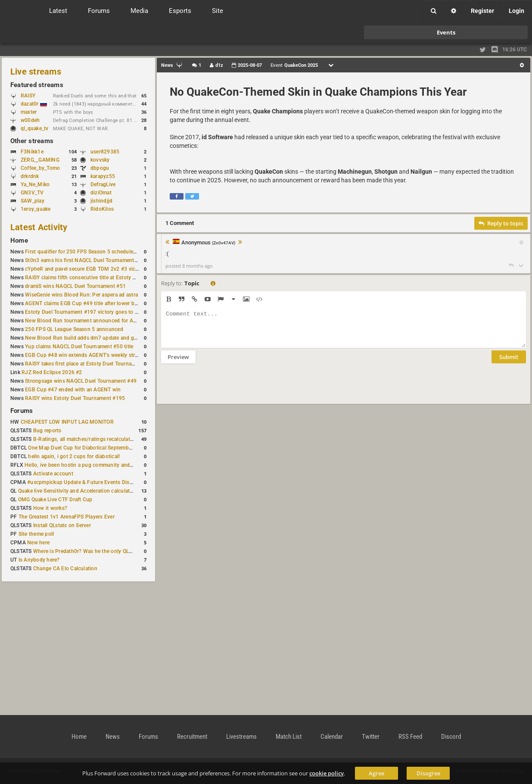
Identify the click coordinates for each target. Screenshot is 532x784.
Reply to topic (501, 223)
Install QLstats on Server (62, 525)
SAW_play (33, 201)
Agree (376, 773)
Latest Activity (39, 227)
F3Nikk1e (32, 152)
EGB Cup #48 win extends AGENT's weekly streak (84, 355)
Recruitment (192, 737)
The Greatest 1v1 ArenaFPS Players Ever (67, 517)
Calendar (332, 737)
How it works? (50, 508)
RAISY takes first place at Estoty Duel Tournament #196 (91, 364)
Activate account (53, 474)
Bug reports (47, 431)
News (113, 737)
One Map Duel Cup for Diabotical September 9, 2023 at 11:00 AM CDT (112, 448)
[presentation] (227, 389)
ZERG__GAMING (40, 160)
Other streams (32, 141)
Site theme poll (36, 534)
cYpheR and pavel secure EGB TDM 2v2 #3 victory (85, 269)
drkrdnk (30, 176)
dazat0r (34, 104)
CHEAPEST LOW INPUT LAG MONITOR (67, 422)
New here (38, 543)
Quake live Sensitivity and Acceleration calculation (78, 491)
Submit (509, 363)
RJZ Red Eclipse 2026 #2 (52, 372)
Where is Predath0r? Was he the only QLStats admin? (96, 551)
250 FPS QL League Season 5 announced (74, 329)
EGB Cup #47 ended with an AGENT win (73, 390)
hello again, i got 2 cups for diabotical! (74, 456)
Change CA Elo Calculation (65, 568)
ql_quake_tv (35, 128)
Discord (451, 737)
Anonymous (208, 243)
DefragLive (103, 184)
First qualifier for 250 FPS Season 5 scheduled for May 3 (93, 252)
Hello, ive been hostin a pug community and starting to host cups (103, 465)
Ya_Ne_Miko (35, 184)
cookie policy (327, 773)
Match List (289, 737)
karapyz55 (103, 176)
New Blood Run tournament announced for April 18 (87, 321)
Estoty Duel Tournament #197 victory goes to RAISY (87, 312)
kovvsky (100, 160)
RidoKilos (102, 209)
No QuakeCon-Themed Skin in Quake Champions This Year (318, 92)
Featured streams (37, 85)
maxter (29, 112)
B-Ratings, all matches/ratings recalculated (84, 439)
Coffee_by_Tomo (40, 168)
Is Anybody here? (39, 560)
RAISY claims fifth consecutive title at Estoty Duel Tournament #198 (106, 278)
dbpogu (100, 168)
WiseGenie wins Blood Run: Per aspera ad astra (81, 295)
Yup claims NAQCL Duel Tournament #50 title (79, 347)
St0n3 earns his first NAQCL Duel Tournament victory (88, 260)
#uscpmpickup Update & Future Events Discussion (88, 482)
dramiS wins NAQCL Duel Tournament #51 (75, 286)
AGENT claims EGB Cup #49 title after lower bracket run (92, 303)
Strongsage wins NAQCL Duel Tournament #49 (81, 381)
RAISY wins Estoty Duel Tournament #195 (75, 398)
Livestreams (241, 737)
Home (19, 241)
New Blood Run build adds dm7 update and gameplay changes (100, 338)
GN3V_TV (32, 193)
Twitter (371, 737)
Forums (22, 411)
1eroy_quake (36, 209)
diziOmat (101, 193)
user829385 (105, 152)
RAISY (28, 96)
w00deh (30, 120)
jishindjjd (101, 201)
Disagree (428, 773)
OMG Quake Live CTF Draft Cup (55, 500)
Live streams (36, 72)
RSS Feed (410, 737)
